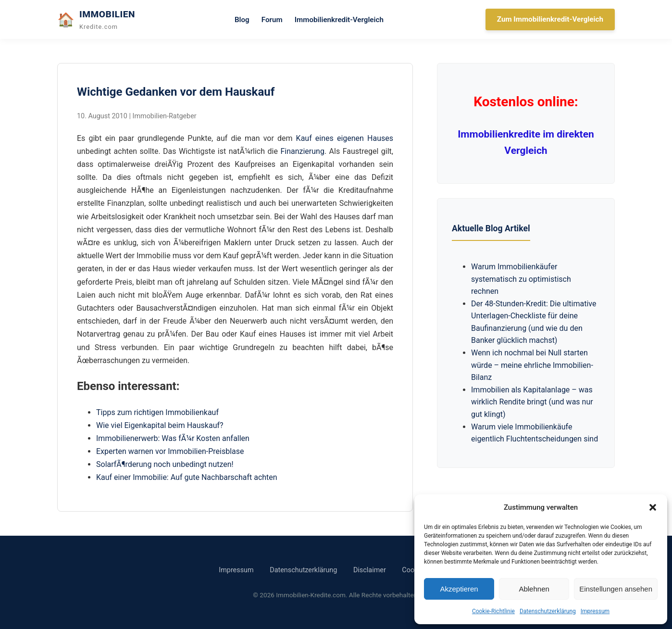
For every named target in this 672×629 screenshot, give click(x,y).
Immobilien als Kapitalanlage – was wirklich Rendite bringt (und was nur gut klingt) (532, 402)
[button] (653, 507)
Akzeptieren (459, 589)
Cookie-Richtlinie (493, 611)
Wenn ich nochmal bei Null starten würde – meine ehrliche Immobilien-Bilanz (532, 365)
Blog (242, 20)
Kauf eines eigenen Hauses (345, 138)
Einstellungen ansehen (616, 589)
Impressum (595, 611)
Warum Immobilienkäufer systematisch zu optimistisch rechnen (521, 279)
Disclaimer (370, 570)
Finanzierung (302, 151)
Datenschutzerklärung (548, 611)
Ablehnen (534, 589)
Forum (272, 20)
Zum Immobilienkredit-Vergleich (550, 19)
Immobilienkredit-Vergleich (339, 20)
